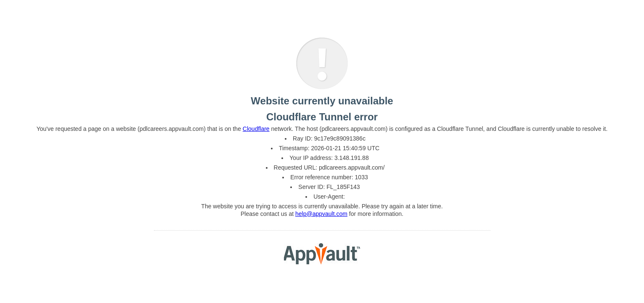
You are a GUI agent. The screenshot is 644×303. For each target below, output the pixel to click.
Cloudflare (256, 129)
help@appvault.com (321, 214)
